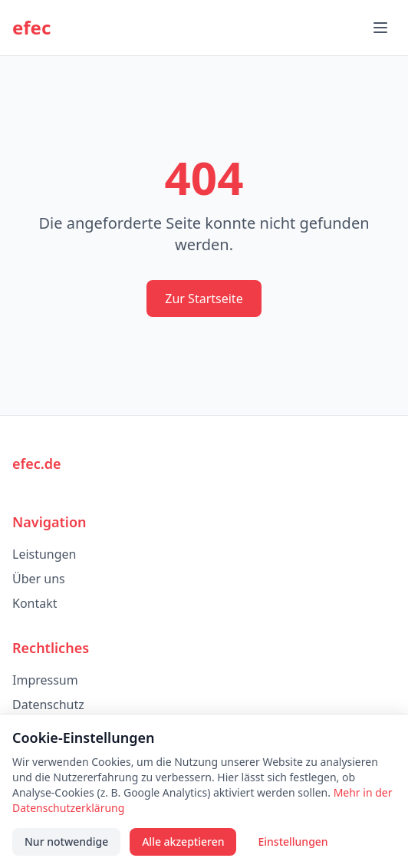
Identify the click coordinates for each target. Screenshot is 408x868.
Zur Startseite (204, 299)
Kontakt (35, 603)
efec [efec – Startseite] (31, 28)
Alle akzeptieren (183, 842)
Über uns (39, 579)
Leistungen (44, 554)
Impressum (45, 680)
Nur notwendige (66, 842)
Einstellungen (293, 842)
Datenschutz (48, 705)
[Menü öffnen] (380, 28)
